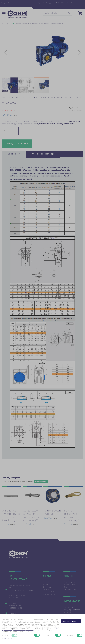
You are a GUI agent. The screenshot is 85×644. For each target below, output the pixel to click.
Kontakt (21, 3)
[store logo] (17, 14)
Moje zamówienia (71, 584)
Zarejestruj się (69, 582)
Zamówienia (12, 3)
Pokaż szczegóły (8, 638)
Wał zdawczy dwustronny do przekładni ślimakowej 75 (11, 515)
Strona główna (7, 24)
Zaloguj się (50, 3)
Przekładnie (48, 582)
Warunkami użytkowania (23, 630)
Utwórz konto (75, 3)
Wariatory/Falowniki (51, 591)
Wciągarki (47, 589)
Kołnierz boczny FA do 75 (53, 512)
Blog (82, 3)
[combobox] (57, 13)
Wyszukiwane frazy (71, 614)
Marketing (71, 635)
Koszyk (4, 3)
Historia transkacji (71, 589)
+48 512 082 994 (15, 605)
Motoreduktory (49, 594)
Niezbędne (6, 635)
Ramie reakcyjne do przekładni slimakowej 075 (73, 515)
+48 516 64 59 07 (15, 607)
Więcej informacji (43, 154)
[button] (6, 52)
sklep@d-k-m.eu (15, 603)
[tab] (14, 154)
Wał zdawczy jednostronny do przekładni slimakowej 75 (31, 515)
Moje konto (41, 3)
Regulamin (68, 607)
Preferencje (28, 635)
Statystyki (50, 635)
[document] (42, 629)
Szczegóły (14, 154)
